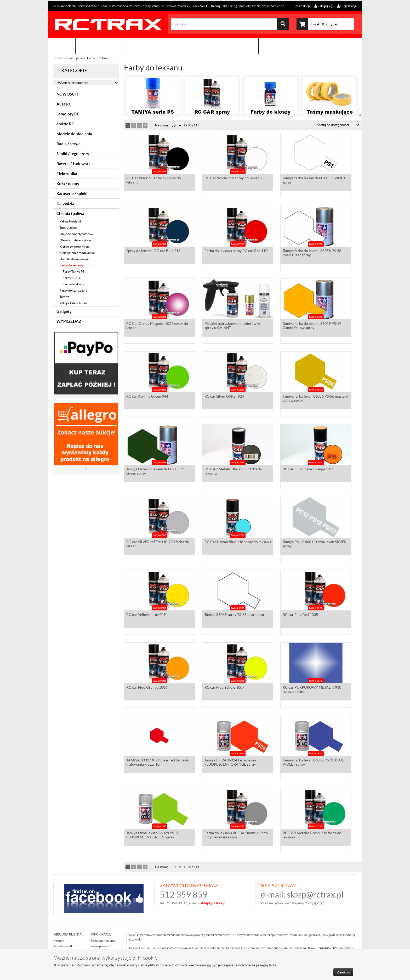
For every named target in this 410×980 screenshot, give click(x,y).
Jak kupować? (100, 946)
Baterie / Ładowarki (74, 164)
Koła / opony (68, 184)
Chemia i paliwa (74, 58)
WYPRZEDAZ (69, 321)
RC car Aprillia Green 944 (147, 397)
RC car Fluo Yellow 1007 (224, 688)
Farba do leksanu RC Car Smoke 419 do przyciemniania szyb (236, 836)
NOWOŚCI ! (67, 94)
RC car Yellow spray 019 (146, 615)
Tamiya (64, 297)
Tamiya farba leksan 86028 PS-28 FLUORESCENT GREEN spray (153, 836)
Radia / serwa (69, 144)
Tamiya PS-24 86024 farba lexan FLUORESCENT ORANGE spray (230, 763)
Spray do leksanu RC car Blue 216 (153, 251)
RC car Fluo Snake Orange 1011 (308, 470)
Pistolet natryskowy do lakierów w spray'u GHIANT (232, 326)
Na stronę (162, 125)
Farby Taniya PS (73, 272)
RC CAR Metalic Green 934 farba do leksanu (312, 836)
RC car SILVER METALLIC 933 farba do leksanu (158, 544)
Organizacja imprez (148, 46)
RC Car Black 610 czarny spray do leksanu (154, 181)
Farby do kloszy (73, 284)
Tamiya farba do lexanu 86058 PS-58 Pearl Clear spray (312, 253)
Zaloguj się (323, 6)
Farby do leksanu (71, 265)
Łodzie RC (65, 124)
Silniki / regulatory (73, 154)
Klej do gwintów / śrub (75, 246)
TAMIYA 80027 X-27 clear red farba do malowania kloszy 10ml (158, 763)
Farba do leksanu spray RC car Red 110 (236, 251)
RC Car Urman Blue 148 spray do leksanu (238, 542)
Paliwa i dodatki (70, 221)
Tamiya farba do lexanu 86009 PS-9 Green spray (155, 472)
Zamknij (343, 972)
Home (58, 58)
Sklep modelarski (99, 46)
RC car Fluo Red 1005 (300, 615)
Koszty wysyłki (63, 946)
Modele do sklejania (74, 134)
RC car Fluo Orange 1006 (147, 688)
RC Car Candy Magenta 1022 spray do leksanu (157, 326)
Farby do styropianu (73, 290)
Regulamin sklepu (103, 941)
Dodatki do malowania (75, 259)
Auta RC (64, 104)
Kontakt (244, 46)
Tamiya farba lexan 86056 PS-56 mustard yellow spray (315, 399)
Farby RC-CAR (73, 278)
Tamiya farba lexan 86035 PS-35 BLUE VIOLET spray (313, 763)
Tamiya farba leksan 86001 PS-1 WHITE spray (314, 181)
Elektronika (67, 174)
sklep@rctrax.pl (315, 895)
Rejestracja (347, 6)
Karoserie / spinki (72, 194)
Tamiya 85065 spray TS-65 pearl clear (235, 615)
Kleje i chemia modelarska (77, 253)
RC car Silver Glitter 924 (224, 397)
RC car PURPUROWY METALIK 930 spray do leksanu (312, 690)
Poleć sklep (302, 6)
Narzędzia (65, 204)
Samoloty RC (68, 114)
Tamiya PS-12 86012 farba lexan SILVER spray (315, 544)
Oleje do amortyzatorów (76, 234)
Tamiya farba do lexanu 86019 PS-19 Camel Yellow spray (312, 326)
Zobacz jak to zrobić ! (201, 46)
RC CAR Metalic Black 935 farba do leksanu (233, 472)
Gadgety (64, 311)
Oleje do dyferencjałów (76, 240)
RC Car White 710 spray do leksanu (233, 179)
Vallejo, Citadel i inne (74, 303)
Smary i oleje (68, 228)
